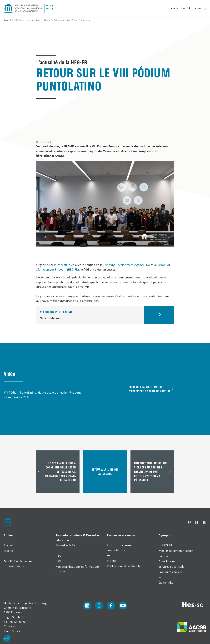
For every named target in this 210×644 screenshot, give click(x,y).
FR (190, 522)
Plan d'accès (12, 631)
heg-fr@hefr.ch (14, 617)
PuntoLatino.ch (64, 265)
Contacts (10, 626)
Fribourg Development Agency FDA (127, 265)
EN (204, 522)
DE (197, 522)
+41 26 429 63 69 (15, 622)
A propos (165, 535)
